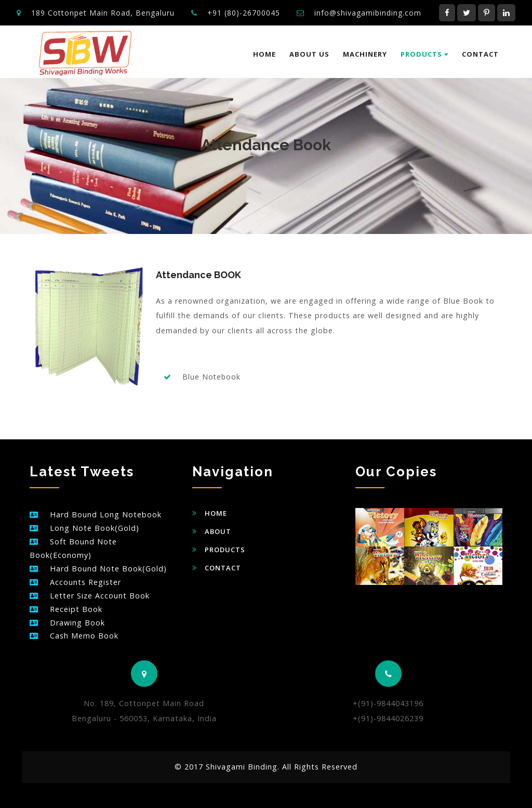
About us (309, 54)
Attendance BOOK (198, 275)
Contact (480, 54)
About (218, 531)
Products (424, 54)
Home (264, 54)
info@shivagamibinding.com (368, 13)
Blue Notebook (211, 377)
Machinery (365, 54)
